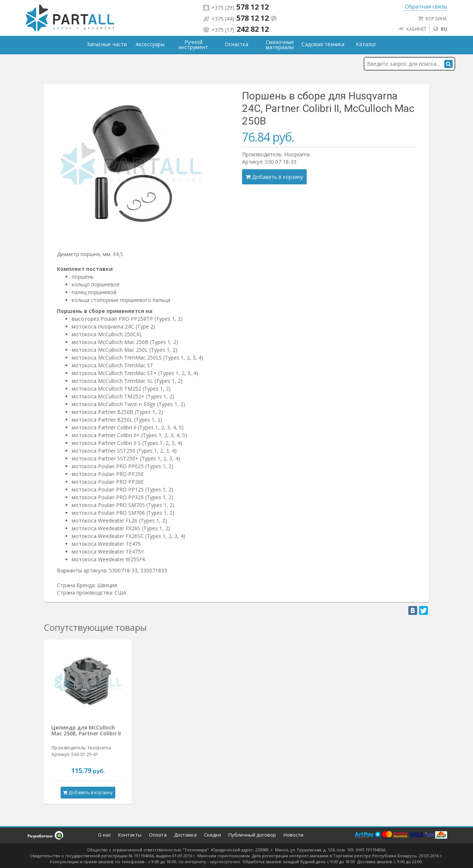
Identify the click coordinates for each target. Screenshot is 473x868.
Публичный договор (252, 835)
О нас (104, 835)
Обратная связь (426, 6)
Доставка (185, 835)
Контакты (130, 835)
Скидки (212, 835)
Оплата (158, 835)
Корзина (432, 18)
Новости (293, 835)
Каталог (366, 44)
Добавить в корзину (274, 177)
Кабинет (412, 29)
